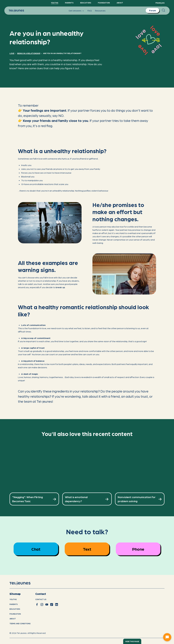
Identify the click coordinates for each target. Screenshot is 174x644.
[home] (23, 583)
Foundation (104, 3)
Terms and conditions (20, 623)
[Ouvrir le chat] (167, 637)
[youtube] (47, 605)
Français (160, 3)
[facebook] (37, 605)
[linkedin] (57, 605)
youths (13, 599)
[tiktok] (52, 605)
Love (12, 53)
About (120, 3)
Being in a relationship (29, 53)
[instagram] (42, 605)
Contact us (41, 599)
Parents (69, 3)
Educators (86, 3)
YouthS (55, 3)
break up (60, 287)
